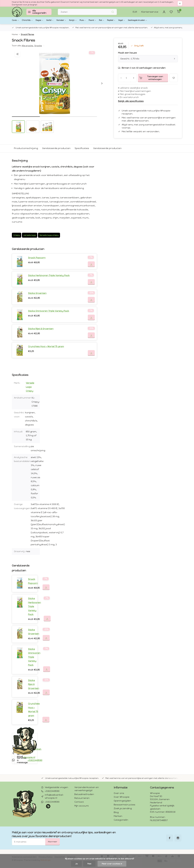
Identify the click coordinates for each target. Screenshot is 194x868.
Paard (107, 20)
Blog (116, 813)
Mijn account (82, 806)
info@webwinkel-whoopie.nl (54, 797)
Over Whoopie (122, 798)
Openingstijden (122, 801)
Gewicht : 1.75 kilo (148, 59)
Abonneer (53, 842)
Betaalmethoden (84, 795)
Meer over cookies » (112, 864)
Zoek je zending (123, 809)
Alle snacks (28, 46)
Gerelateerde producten (56, 148)
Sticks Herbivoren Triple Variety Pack (49, 275)
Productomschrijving (26, 148)
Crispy (17, 235)
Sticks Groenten (37, 293)
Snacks (38, 46)
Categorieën (121, 821)
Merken (118, 817)
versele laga (30, 235)
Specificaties (82, 148)
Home (16, 34)
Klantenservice (150, 12)
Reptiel (130, 20)
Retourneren (82, 799)
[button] (102, 83)
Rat (118, 20)
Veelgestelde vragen (57, 788)
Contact (79, 803)
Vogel (142, 20)
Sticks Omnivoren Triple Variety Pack (49, 311)
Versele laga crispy (49, 235)
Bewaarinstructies (124, 805)
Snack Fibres (27, 34)
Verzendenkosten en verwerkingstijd (87, 790)
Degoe (44, 20)
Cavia (16, 20)
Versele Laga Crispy (30, 387)
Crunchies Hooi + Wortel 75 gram (46, 346)
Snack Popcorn (37, 258)
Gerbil (57, 20)
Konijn (84, 20)
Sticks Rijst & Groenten (41, 329)
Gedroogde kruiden (162, 20)
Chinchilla (30, 20)
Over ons (119, 794)
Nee (89, 864)
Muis (96, 20)
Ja (76, 864)
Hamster (70, 20)
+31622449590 (52, 792)
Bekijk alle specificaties (131, 101)
